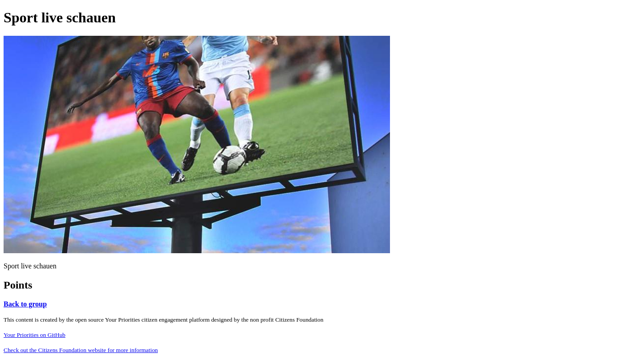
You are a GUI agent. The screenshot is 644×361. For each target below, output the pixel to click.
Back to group (25, 304)
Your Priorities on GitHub (34, 335)
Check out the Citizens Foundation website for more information (81, 350)
